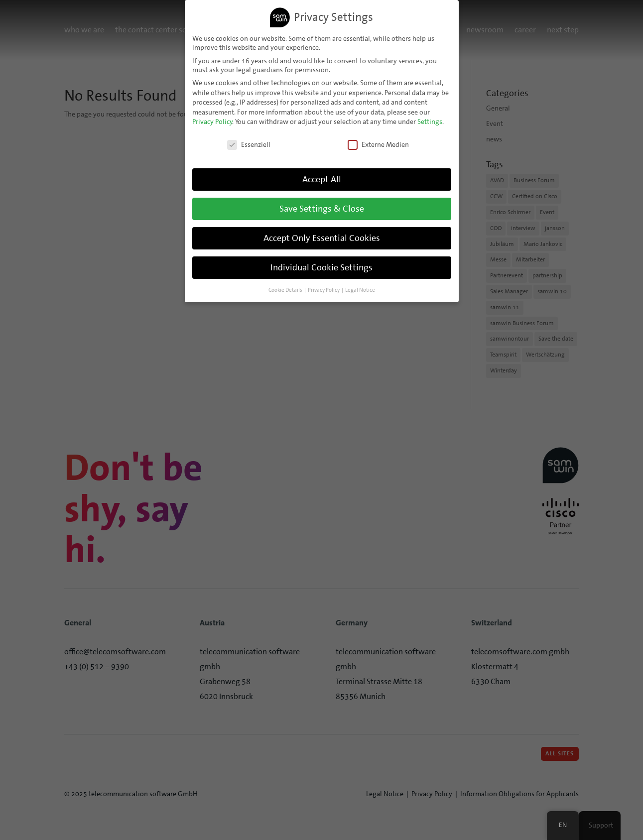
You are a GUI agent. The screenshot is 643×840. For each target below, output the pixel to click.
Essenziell (249, 144)
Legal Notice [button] (360, 290)
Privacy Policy (212, 121)
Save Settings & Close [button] (322, 209)
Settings (430, 121)
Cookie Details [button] (285, 290)
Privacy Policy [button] (324, 290)
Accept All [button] (322, 179)
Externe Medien (378, 144)
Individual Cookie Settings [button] (321, 267)
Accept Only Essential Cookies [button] (322, 238)
